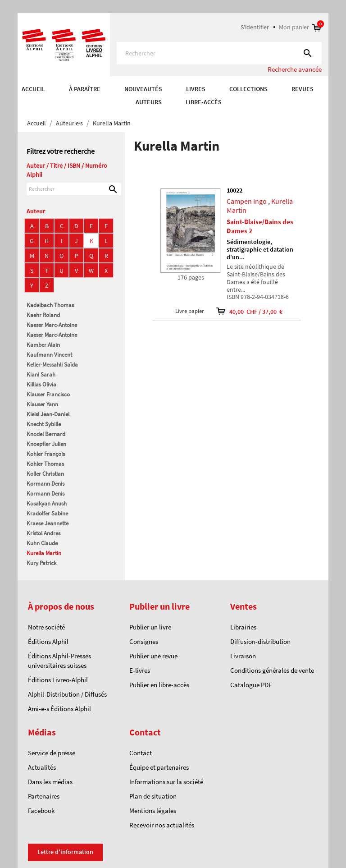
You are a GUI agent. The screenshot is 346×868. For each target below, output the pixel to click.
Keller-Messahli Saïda (52, 365)
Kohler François (46, 454)
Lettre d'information (65, 852)
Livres (196, 89)
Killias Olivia (41, 384)
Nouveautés (143, 89)
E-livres (140, 670)
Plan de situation (153, 796)
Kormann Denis (46, 484)
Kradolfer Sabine (47, 513)
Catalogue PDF (251, 685)
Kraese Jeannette (48, 523)
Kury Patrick (41, 563)
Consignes (144, 641)
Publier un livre (150, 627)
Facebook (41, 811)
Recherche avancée (295, 69)
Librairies (243, 627)
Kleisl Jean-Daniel (48, 414)
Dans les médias (50, 782)
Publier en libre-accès (159, 685)
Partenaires (44, 796)
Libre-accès (204, 102)
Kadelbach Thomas (50, 305)
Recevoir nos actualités (162, 825)
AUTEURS (149, 102)
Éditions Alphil (48, 641)
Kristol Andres (43, 533)
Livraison (243, 656)
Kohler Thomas (45, 464)
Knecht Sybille (44, 424)
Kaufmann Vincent (49, 355)
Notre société (46, 627)
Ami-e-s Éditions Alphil (59, 709)
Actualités (42, 767)
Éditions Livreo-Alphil (58, 680)
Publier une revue (153, 656)
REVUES (303, 89)
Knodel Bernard (46, 434)
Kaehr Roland (43, 315)
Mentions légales (153, 811)
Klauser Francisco (48, 394)
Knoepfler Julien (46, 444)
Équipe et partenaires (159, 767)
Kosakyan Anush (47, 503)
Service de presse (52, 753)
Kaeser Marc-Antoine (52, 325)
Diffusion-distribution (260, 641)
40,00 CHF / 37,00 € (244, 311)
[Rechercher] (219, 53)
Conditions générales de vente (272, 670)
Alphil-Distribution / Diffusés (67, 694)
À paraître (85, 89)
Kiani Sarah (41, 374)
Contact (141, 753)
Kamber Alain (43, 345)
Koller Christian (45, 474)
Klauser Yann (42, 404)
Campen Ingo (247, 201)
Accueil (33, 89)
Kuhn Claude (42, 543)
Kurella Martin (44, 553)
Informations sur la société (166, 782)
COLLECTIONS (248, 89)
